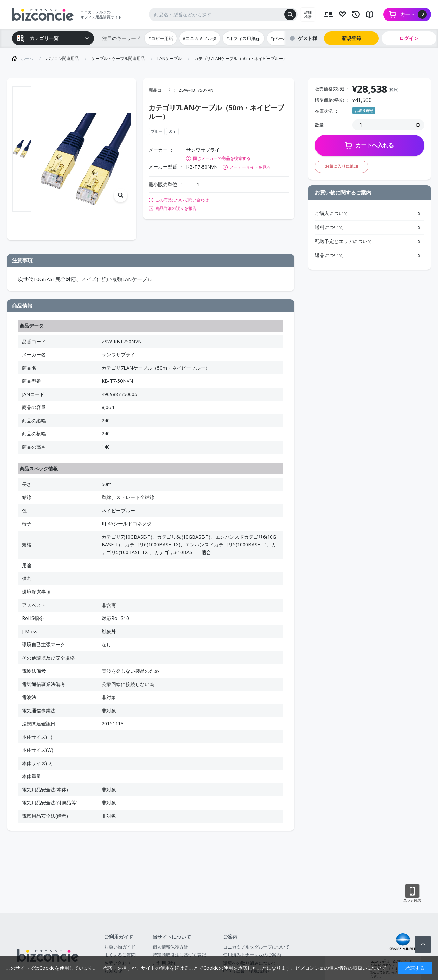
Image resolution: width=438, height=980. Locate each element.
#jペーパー (281, 38)
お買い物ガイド (120, 947)
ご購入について (332, 213)
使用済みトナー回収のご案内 (252, 955)
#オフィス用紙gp (243, 38)
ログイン (409, 38)
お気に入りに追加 (342, 166)
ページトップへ (423, 944)
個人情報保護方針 (170, 947)
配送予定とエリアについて (344, 241)
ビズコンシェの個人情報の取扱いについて (341, 968)
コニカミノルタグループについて (256, 947)
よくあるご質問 (120, 955)
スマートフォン (412, 893)
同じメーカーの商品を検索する (222, 158)
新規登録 (351, 38)
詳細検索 (308, 14)
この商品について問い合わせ (182, 200)
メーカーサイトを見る (250, 167)
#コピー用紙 (161, 38)
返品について (329, 255)
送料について (329, 227)
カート (414, 14)
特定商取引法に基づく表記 (179, 955)
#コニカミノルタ (200, 38)
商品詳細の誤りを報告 (176, 208)
